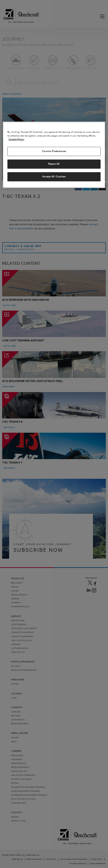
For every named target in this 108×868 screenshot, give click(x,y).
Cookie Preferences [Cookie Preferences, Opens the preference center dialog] (54, 151)
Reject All (54, 164)
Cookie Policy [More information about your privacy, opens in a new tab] (16, 140)
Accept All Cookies (54, 176)
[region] (54, 155)
